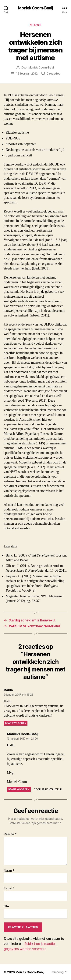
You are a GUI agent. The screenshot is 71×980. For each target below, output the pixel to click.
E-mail (9, 888)
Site (6, 906)
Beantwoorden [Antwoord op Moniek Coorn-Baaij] (19, 789)
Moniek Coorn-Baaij (35, 8)
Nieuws (35, 25)
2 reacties (53, 74)
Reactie (10, 834)
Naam (9, 871)
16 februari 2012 (27, 74)
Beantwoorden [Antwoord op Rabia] (16, 723)
